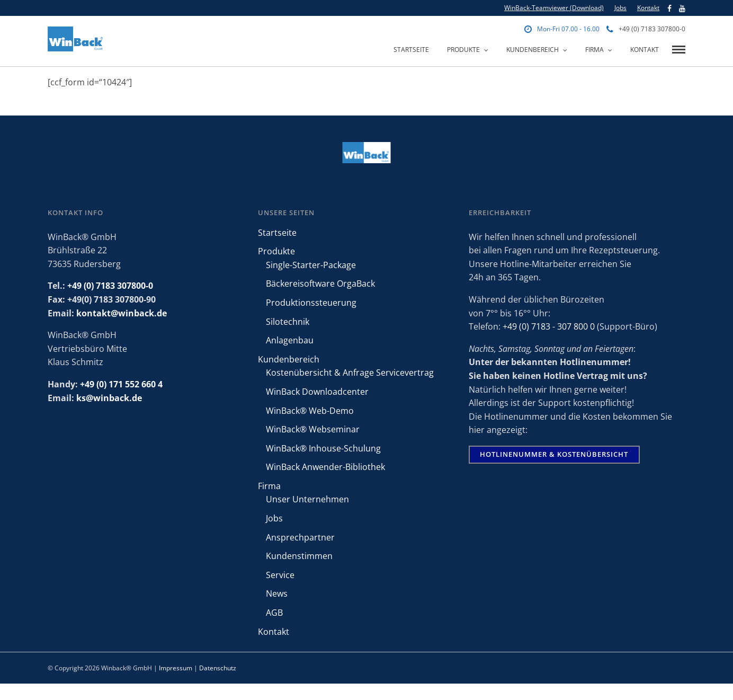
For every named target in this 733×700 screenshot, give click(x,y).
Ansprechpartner (300, 537)
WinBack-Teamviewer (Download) (554, 8)
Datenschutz (218, 668)
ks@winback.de (109, 398)
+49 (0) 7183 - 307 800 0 (549, 326)
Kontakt (648, 8)
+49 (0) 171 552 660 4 (121, 384)
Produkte (463, 50)
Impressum (176, 668)
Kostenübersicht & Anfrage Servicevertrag (350, 373)
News (277, 593)
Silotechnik (288, 322)
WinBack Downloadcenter (317, 392)
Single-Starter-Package (311, 265)
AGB (274, 613)
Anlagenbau (290, 340)
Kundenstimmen (299, 556)
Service (280, 575)
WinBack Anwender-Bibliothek (325, 467)
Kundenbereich (533, 50)
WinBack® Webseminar (313, 429)
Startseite (411, 50)
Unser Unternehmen (307, 499)
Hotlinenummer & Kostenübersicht (554, 454)
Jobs (620, 8)
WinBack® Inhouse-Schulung (323, 448)
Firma (595, 50)
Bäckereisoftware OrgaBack (320, 283)
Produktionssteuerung (311, 303)
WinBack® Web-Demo (310, 411)
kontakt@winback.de (122, 313)
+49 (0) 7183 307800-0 (646, 29)
